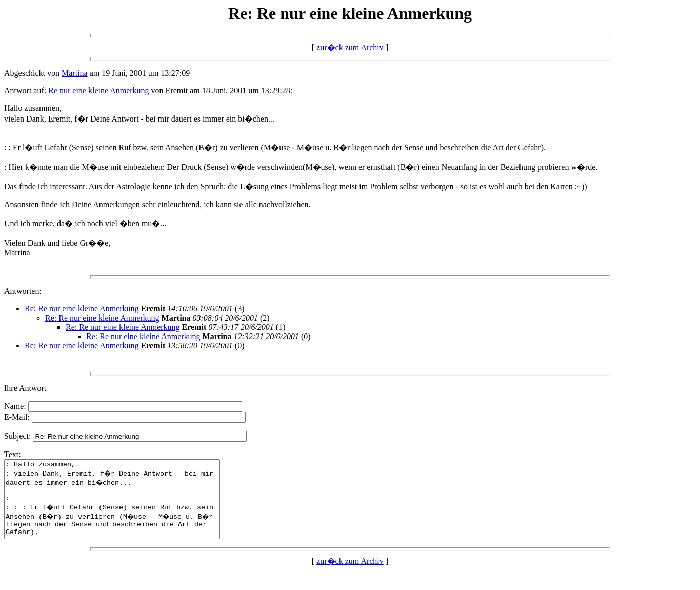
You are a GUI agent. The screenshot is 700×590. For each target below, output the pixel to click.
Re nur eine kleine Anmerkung (98, 91)
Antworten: (23, 291)
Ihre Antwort (25, 388)
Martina (75, 73)
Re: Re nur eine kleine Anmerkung (82, 309)
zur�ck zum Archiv (350, 47)
